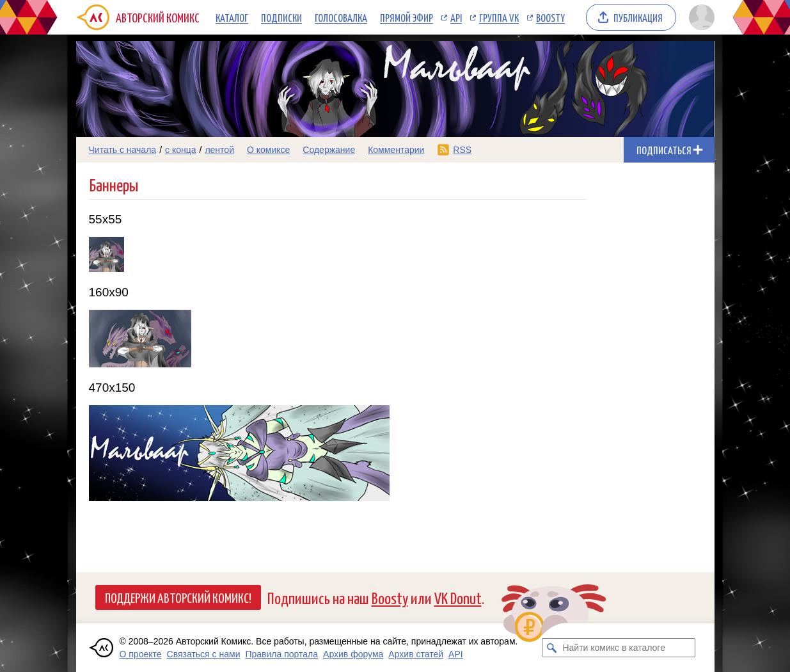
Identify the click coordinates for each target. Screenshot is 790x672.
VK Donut (458, 597)
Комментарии (396, 150)
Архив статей (416, 654)
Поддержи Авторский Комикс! (178, 597)
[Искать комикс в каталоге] (551, 648)
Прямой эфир (407, 17)
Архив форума (353, 654)
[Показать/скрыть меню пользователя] (699, 17)
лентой (219, 150)
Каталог (232, 17)
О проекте (141, 654)
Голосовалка (341, 17)
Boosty (550, 17)
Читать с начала (123, 150)
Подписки (281, 17)
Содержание (329, 150)
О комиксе (268, 150)
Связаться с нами (204, 654)
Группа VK (499, 17)
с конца (181, 150)
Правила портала (281, 654)
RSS (462, 150)
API (456, 17)
